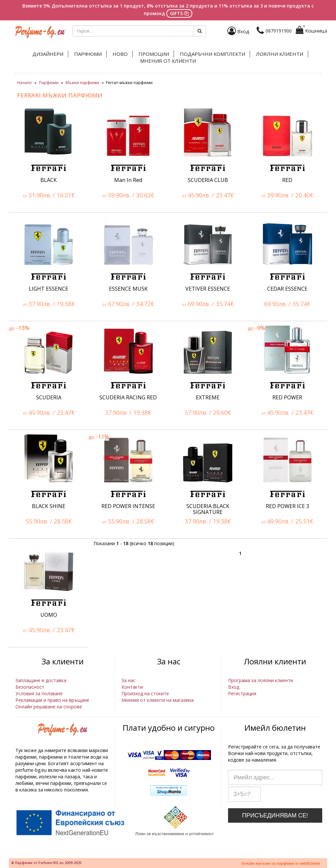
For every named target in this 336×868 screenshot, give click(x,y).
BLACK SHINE (49, 506)
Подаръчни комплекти (212, 54)
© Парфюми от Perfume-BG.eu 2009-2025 (46, 863)
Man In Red (128, 180)
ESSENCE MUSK (128, 289)
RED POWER (287, 397)
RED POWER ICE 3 (287, 506)
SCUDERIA (49, 397)
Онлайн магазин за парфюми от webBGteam (281, 863)
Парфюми (88, 54)
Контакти (132, 687)
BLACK (49, 180)
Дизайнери (48, 54)
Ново (120, 54)
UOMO (49, 615)
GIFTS (179, 13)
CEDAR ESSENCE (287, 289)
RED (287, 180)
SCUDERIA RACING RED (128, 397)
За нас (128, 680)
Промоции (154, 54)
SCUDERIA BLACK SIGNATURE (208, 509)
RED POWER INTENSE (128, 506)
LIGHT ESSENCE (49, 289)
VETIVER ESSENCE (208, 289)
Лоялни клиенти (280, 54)
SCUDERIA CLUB (208, 180)
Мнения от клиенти (168, 61)
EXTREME (208, 397)
